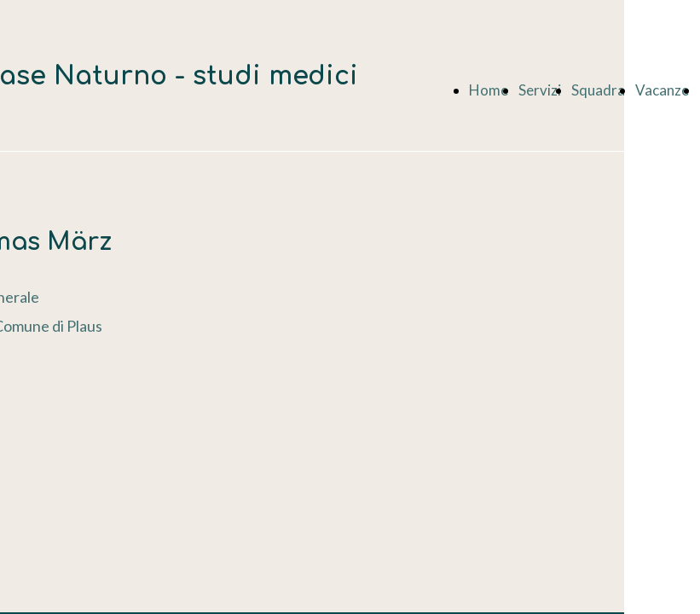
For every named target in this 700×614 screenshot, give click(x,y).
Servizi (540, 90)
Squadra (598, 90)
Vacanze (662, 90)
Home (489, 90)
